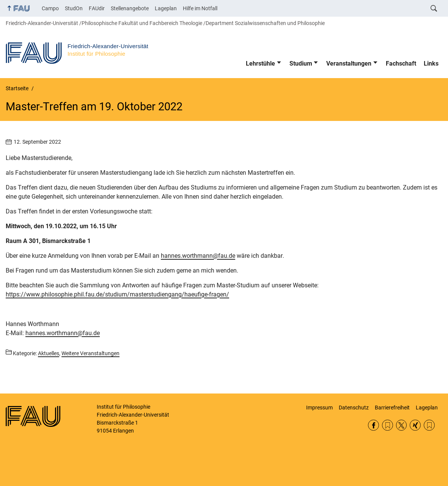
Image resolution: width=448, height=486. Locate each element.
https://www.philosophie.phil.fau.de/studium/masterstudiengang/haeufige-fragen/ (117, 294)
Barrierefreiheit (392, 408)
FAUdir (97, 8)
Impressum (319, 408)
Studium (301, 63)
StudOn (74, 8)
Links (431, 63)
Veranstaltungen (349, 63)
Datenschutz (354, 408)
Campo (50, 8)
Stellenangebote (130, 8)
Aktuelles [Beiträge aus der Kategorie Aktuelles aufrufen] (49, 353)
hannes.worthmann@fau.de (198, 256)
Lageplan (166, 8)
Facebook (373, 425)
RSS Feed (387, 425)
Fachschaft (401, 63)
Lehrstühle (260, 63)
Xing (415, 425)
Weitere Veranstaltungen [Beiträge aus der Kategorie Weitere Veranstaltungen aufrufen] (90, 353)
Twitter (402, 425)
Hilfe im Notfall (200, 8)
